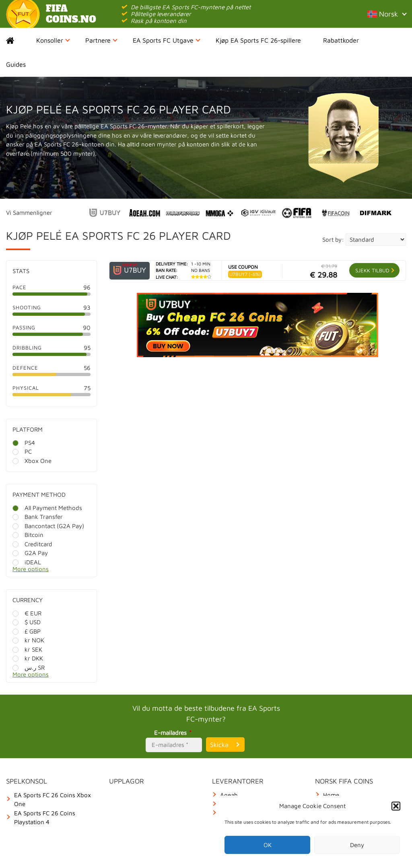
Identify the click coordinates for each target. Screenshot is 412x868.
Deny (357, 845)
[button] (396, 806)
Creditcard (32, 544)
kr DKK (28, 658)
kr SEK (27, 649)
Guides (16, 64)
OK (268, 845)
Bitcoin (28, 535)
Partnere (101, 40)
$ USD (27, 622)
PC (22, 451)
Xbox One (32, 461)
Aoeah (229, 795)
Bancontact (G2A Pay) (48, 526)
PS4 (24, 443)
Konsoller (53, 40)
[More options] (58, 571)
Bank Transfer (38, 517)
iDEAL (27, 562)
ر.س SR (29, 667)
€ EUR (27, 613)
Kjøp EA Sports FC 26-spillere (258, 40)
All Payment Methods (47, 508)
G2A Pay (30, 553)
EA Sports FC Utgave (167, 40)
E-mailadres (174, 733)
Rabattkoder (341, 40)
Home (17, 40)
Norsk (387, 14)
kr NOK (28, 640)
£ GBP (27, 631)
